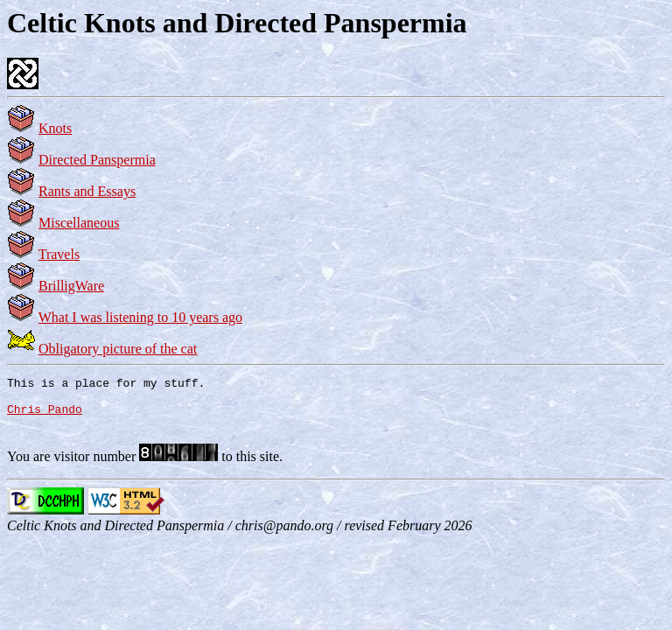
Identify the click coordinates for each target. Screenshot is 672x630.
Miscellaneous (79, 223)
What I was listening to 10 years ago (140, 317)
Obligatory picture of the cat (118, 349)
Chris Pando (45, 416)
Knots (55, 128)
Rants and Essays (87, 191)
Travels (59, 254)
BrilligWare (71, 286)
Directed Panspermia (97, 160)
